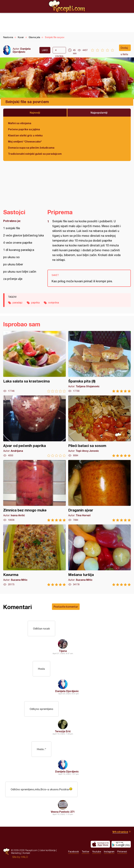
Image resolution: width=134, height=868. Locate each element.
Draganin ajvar (99, 491)
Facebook (74, 852)
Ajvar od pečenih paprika (35, 426)
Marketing (16, 853)
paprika (35, 303)
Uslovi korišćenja (47, 850)
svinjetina (54, 303)
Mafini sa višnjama (20, 123)
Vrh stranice (120, 832)
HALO (25, 857)
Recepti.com (67, 6)
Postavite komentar (66, 607)
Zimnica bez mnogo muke (35, 491)
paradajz (18, 303)
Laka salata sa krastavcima (35, 362)
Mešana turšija (99, 555)
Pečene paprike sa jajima (24, 129)
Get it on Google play (121, 844)
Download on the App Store (100, 844)
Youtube (97, 852)
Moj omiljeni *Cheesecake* (25, 141)
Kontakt (26, 853)
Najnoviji (35, 113)
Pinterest (122, 852)
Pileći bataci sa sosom (99, 426)
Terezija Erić (63, 731)
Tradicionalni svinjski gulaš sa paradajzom (35, 154)
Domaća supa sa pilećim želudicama (31, 148)
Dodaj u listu (124, 49)
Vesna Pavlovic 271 (63, 812)
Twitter (85, 852)
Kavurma (35, 555)
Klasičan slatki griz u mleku (25, 135)
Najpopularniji (99, 113)
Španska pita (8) (99, 362)
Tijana (63, 651)
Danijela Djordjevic (22, 50)
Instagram (109, 852)
